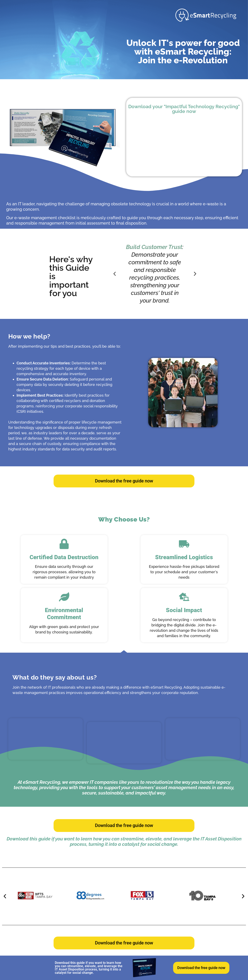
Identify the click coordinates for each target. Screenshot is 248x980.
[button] (115, 274)
